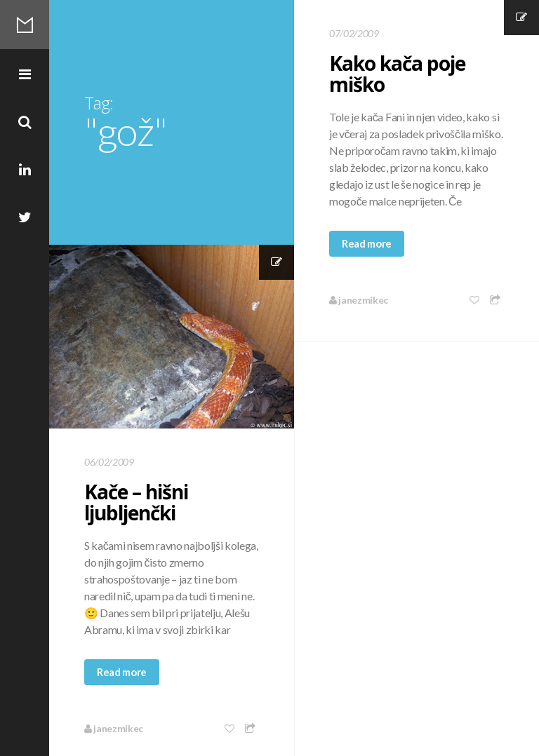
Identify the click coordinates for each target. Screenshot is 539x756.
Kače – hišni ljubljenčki (136, 502)
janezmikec (359, 300)
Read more (367, 243)
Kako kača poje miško (397, 74)
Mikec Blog (25, 25)
